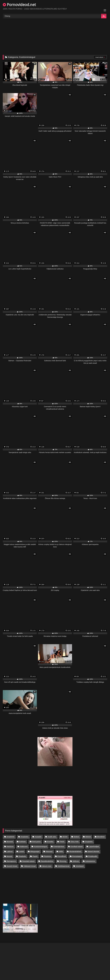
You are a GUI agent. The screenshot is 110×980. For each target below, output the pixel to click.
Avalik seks (52, 837)
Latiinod (10, 851)
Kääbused (24, 846)
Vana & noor (47, 866)
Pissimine (47, 856)
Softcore (76, 861)
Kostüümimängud (40, 846)
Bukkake (23, 842)
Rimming (63, 861)
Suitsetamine (90, 861)
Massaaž (49, 851)
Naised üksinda (93, 851)
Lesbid (21, 851)
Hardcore (10, 846)
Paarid (35, 856)
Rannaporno (11, 861)
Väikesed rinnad (30, 866)
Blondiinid (101, 837)
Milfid (61, 851)
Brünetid (10, 842)
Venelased (80, 866)
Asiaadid (38, 837)
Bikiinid (88, 837)
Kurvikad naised (77, 846)
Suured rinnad (12, 866)
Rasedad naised (28, 861)
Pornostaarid (77, 856)
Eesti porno (36, 842)
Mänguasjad (35, 851)
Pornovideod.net (19, 5)
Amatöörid (10, 837)
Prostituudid (93, 856)
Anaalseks (25, 837)
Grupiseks (89, 842)
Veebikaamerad (64, 866)
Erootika (50, 842)
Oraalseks (22, 856)
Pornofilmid (62, 856)
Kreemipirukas (59, 846)
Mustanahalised (75, 851)
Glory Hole (75, 842)
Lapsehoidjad (94, 846)
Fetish (62, 842)
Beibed (76, 837)
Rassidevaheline (47, 861)
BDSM (65, 837)
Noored (9, 856)
